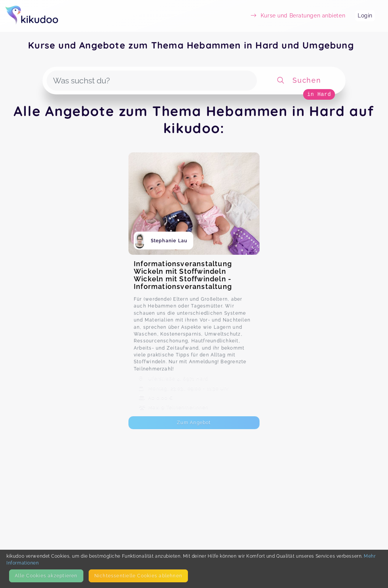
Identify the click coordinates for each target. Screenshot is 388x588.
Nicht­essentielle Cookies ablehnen (138, 576)
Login (365, 16)
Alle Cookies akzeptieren (46, 576)
